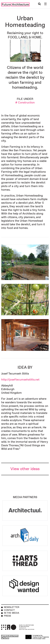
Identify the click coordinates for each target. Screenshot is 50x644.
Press (7, 616)
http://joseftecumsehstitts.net (20, 380)
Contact (9, 610)
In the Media (12, 613)
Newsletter (12, 607)
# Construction (25, 103)
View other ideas (25, 469)
